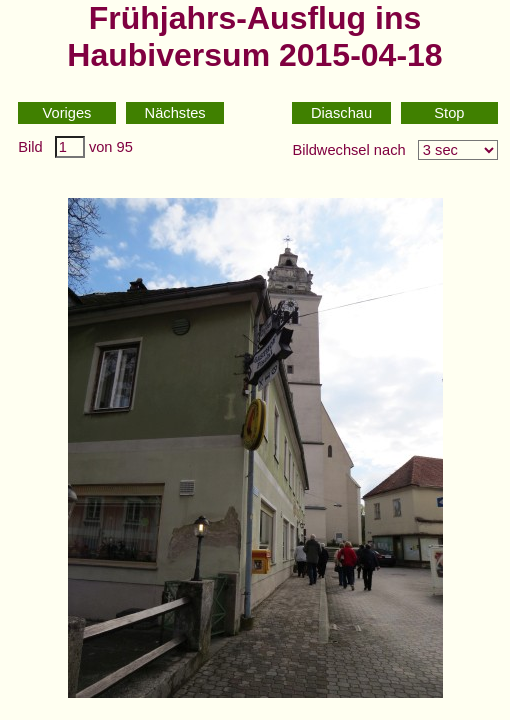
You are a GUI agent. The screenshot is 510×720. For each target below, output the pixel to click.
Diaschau (341, 113)
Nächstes (175, 113)
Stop (449, 113)
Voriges (67, 113)
